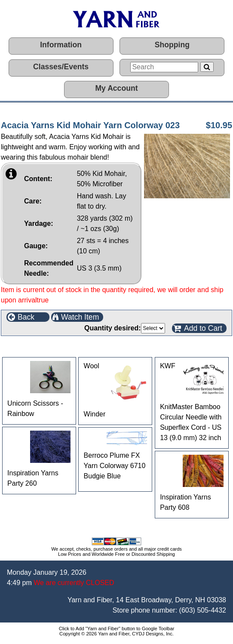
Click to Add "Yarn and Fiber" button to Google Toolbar (117, 629)
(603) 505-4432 (203, 610)
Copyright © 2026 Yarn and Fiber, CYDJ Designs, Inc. (116, 634)
